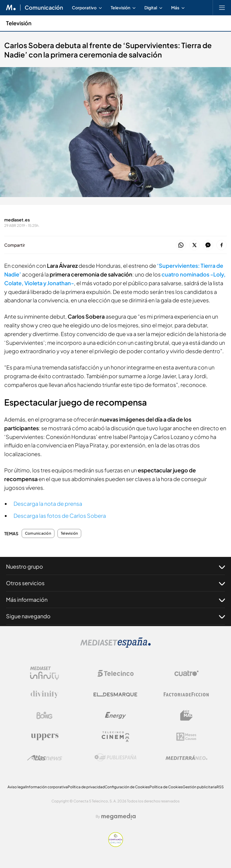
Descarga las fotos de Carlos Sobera (60, 516)
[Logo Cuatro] (186, 673)
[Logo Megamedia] (119, 817)
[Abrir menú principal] (222, 8)
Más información (115, 600)
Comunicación (38, 533)
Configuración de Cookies (127, 787)
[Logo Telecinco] (115, 673)
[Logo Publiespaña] (115, 758)
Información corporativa (47, 787)
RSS (220, 787)
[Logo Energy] (115, 715)
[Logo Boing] (45, 715)
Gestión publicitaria (200, 787)
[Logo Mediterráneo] (186, 758)
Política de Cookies (166, 787)
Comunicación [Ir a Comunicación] (44, 8)
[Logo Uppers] (45, 737)
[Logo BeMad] (186, 715)
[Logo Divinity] (45, 694)
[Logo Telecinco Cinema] (115, 737)
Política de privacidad (86, 787)
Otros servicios (115, 583)
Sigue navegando (115, 616)
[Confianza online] (116, 845)
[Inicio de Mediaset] (11, 8)
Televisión (69, 533)
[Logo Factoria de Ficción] (186, 694)
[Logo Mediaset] (115, 646)
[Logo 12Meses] (186, 737)
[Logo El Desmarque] (115, 695)
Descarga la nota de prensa (48, 504)
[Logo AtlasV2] (45, 758)
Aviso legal (17, 787)
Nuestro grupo (115, 567)
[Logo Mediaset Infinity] (45, 673)
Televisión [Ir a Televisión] (19, 23)
